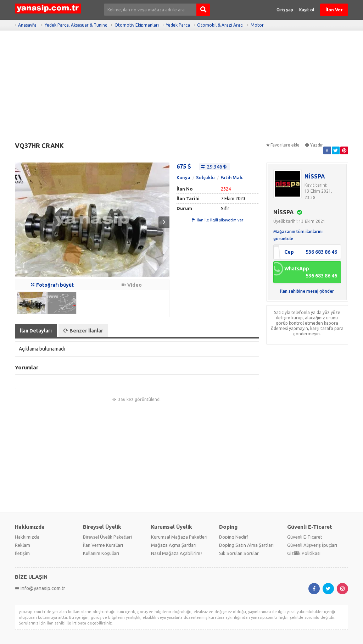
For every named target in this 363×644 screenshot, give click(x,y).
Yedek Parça (178, 25)
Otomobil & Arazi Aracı (220, 25)
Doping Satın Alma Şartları (246, 545)
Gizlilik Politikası (304, 553)
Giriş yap (285, 10)
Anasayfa (27, 25)
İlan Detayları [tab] (36, 331)
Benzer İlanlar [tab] (83, 331)
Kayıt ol (307, 10)
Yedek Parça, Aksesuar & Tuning (76, 25)
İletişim (22, 553)
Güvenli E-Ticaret (305, 537)
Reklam (23, 545)
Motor (257, 25)
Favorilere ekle (283, 145)
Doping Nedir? (234, 537)
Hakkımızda (27, 537)
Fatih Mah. (232, 177)
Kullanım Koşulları (101, 553)
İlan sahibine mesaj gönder (307, 291)
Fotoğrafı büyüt (52, 285)
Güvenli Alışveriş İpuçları (312, 545)
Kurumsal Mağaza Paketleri (179, 537)
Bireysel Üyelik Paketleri (107, 537)
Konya (183, 177)
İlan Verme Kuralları (103, 545)
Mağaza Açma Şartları (174, 545)
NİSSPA (315, 176)
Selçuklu (205, 177)
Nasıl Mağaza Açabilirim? (177, 553)
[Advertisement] (181, 89)
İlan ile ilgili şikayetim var (218, 220)
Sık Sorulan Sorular (239, 553)
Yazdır (314, 145)
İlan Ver (334, 10)
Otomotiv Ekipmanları (137, 25)
